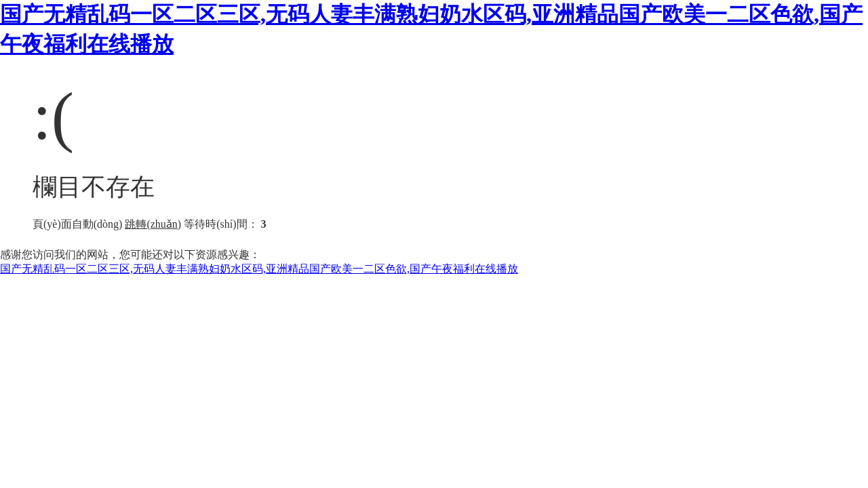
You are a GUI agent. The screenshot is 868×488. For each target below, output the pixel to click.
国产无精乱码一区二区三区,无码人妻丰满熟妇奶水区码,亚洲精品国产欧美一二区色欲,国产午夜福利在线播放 (259, 269)
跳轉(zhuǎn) (153, 224)
